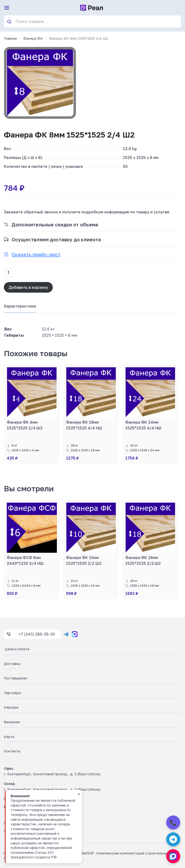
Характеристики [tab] (20, 306)
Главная (10, 38)
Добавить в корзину (28, 287)
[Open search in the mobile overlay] (92, 21)
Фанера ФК (33, 38)
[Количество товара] (10, 272)
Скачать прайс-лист (36, 254)
